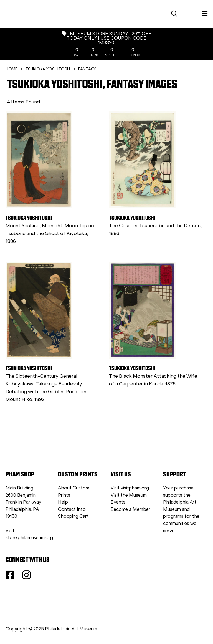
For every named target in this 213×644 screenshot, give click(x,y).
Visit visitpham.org (130, 488)
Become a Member (130, 509)
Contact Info (72, 509)
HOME (12, 69)
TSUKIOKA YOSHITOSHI (48, 69)
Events (118, 502)
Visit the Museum (129, 495)
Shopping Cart (73, 516)
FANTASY (87, 69)
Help (63, 502)
